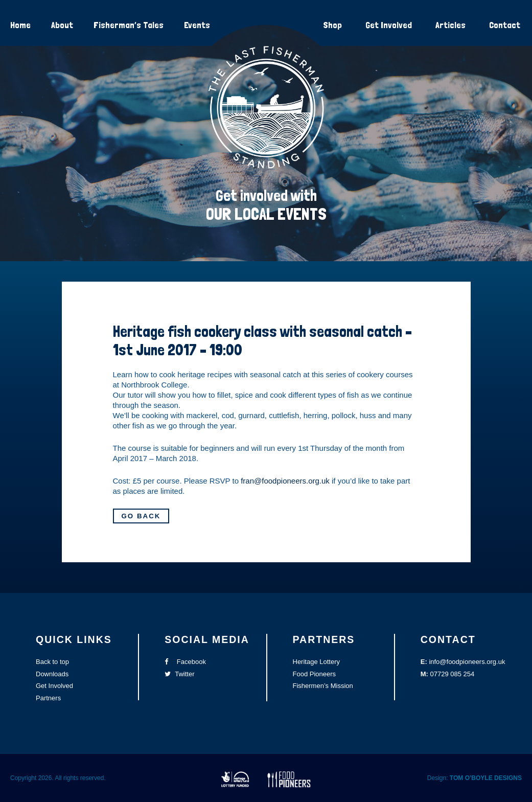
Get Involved (389, 25)
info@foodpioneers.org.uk (467, 662)
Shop (332, 25)
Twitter (179, 674)
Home (20, 25)
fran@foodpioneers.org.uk (285, 481)
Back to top (52, 662)
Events (197, 25)
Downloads (52, 674)
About (62, 25)
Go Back (141, 516)
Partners (48, 698)
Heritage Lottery (317, 662)
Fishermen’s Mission (323, 686)
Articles (450, 25)
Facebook (185, 662)
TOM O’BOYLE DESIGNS (486, 778)
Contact (505, 25)
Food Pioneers (315, 674)
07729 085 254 (453, 674)
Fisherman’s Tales (129, 25)
